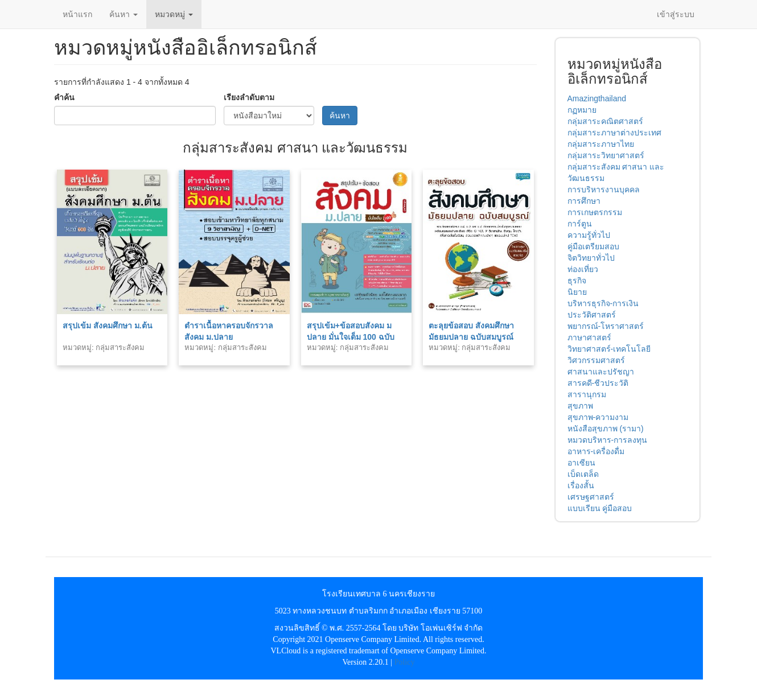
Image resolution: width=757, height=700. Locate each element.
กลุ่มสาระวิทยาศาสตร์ (606, 155)
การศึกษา (584, 201)
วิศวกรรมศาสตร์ (596, 360)
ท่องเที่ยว (583, 269)
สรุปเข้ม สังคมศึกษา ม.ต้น (108, 326)
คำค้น (64, 97)
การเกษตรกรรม (595, 212)
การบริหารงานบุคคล (604, 190)
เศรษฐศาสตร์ (591, 497)
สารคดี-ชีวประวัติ (598, 383)
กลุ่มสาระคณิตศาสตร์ (605, 121)
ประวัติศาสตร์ (592, 315)
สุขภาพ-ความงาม (598, 417)
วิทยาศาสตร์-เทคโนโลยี (609, 349)
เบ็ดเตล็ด (583, 474)
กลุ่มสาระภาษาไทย (601, 144)
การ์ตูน (580, 224)
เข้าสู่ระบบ (676, 14)
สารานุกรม (587, 394)
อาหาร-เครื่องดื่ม (596, 451)
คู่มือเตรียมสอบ (593, 246)
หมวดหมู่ (174, 14)
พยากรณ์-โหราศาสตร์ (606, 326)
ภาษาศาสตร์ (589, 337)
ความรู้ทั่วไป (589, 235)
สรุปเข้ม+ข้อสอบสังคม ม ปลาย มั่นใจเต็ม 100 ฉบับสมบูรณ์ (351, 337)
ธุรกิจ (577, 281)
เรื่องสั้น (581, 485)
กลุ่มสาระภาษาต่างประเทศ (614, 133)
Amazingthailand (597, 98)
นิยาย (577, 292)
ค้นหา (124, 14)
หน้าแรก (77, 14)
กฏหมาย (582, 110)
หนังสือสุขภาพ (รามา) (606, 429)
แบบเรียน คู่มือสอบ (600, 508)
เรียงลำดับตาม (249, 97)
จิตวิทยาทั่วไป (591, 258)
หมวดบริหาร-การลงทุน (608, 440)
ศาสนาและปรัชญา (601, 372)
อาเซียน (581, 463)
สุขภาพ (580, 406)
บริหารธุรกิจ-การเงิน (603, 303)
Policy (405, 662)
